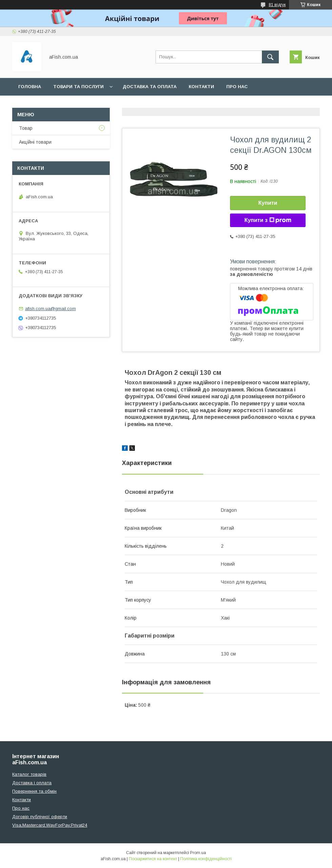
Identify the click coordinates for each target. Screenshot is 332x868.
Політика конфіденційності (206, 859)
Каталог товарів (29, 774)
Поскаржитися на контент (153, 859)
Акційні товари (35, 142)
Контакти (201, 87)
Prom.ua (198, 853)
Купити (268, 203)
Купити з (268, 220)
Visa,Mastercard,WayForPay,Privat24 (50, 825)
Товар (26, 128)
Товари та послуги (78, 87)
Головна (30, 87)
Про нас (237, 87)
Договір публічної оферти (40, 817)
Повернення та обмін (34, 791)
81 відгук (277, 5)
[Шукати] (270, 57)
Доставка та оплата (150, 87)
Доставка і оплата (32, 783)
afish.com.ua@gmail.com (50, 309)
